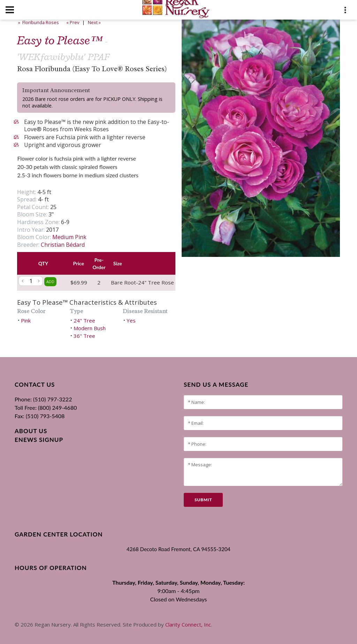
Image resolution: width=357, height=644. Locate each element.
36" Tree (84, 336)
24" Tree (84, 320)
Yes (131, 320)
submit (203, 500)
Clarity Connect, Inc (188, 624)
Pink (26, 320)
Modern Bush (90, 328)
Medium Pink (69, 237)
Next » (95, 22)
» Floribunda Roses (38, 22)
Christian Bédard (63, 245)
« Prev (72, 22)
